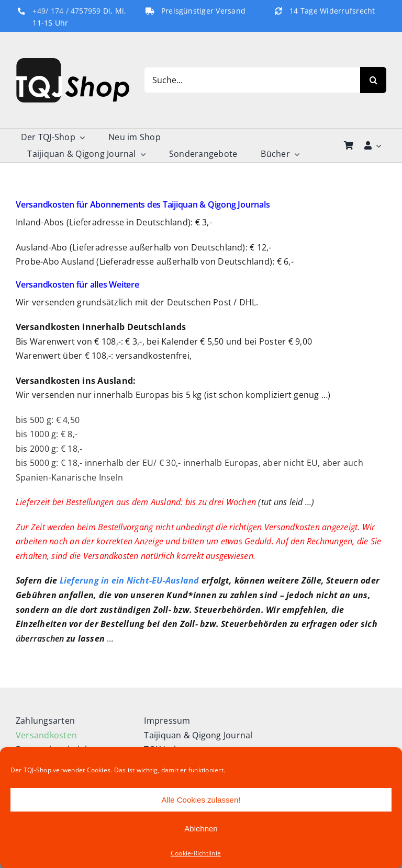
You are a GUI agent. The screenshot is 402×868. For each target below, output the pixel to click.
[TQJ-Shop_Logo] (72, 62)
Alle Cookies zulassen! (201, 800)
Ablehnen (201, 829)
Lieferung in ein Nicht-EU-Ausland (130, 580)
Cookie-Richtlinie (196, 853)
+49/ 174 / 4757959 (66, 11)
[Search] (373, 80)
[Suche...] (252, 80)
